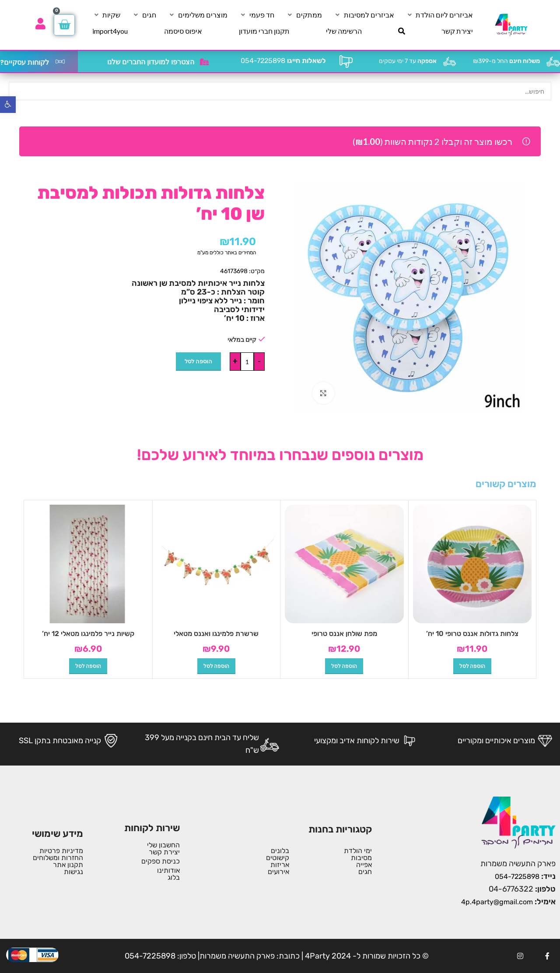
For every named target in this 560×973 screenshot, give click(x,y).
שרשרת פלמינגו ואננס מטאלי (216, 634)
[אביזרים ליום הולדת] (439, 15)
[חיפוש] (402, 31)
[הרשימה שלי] (344, 31)
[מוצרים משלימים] (198, 15)
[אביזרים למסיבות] (364, 15)
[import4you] (110, 31)
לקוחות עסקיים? (24, 62)
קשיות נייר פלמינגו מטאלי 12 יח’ (88, 634)
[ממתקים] (304, 15)
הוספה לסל (198, 361)
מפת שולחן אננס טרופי (344, 634)
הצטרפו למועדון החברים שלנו (151, 62)
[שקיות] (106, 15)
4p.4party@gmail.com (497, 902)
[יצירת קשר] (457, 31)
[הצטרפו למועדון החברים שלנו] (204, 62)
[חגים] (144, 15)
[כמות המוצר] (247, 362)
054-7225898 (283, 61)
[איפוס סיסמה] (183, 31)
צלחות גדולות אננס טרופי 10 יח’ (472, 634)
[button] (472, 666)
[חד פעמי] (257, 15)
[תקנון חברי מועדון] (264, 31)
